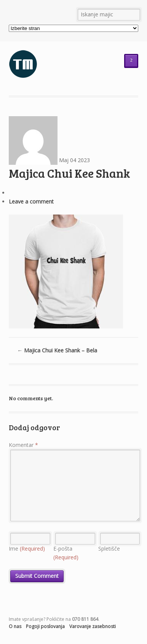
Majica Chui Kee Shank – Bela (57, 350)
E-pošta (66, 553)
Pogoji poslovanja (45, 626)
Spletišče (109, 549)
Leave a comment (31, 201)
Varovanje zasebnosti (93, 626)
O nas (15, 626)
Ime (27, 549)
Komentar (23, 445)
